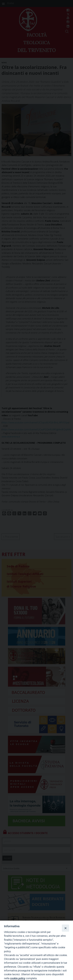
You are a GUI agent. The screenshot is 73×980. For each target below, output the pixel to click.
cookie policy (18, 978)
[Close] (65, 928)
